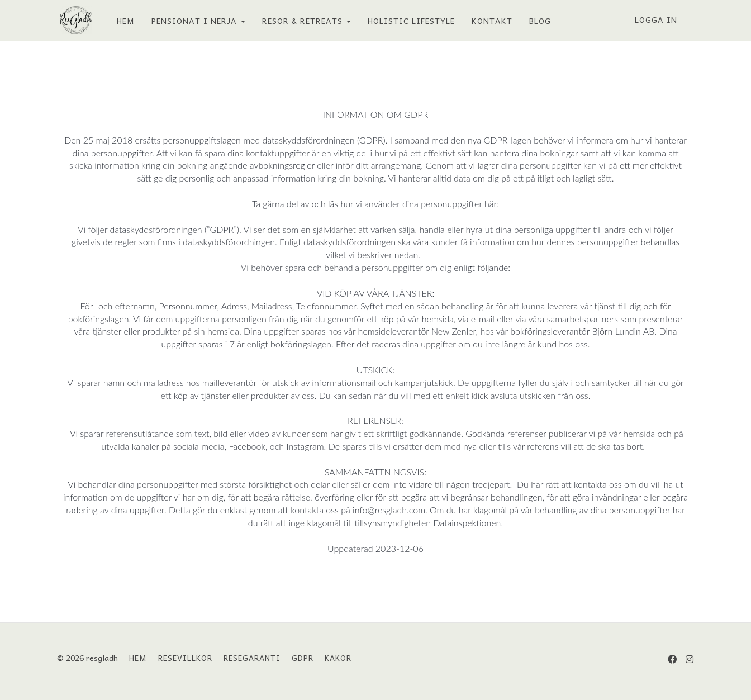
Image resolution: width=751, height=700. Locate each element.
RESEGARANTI (252, 658)
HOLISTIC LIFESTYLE (408, 21)
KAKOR (338, 658)
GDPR (303, 658)
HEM (123, 21)
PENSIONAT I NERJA (196, 21)
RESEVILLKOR (185, 658)
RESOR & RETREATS (304, 21)
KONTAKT (489, 21)
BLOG (537, 21)
